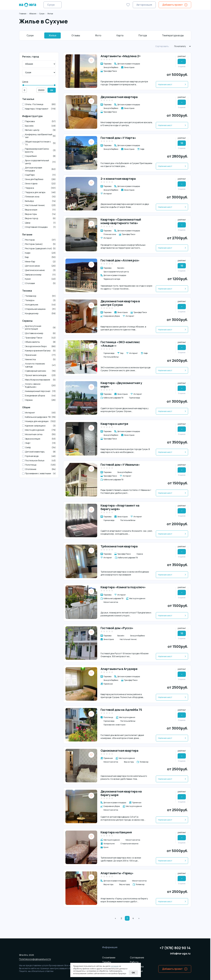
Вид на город (39, 218)
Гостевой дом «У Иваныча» (120, 465)
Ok (133, 973)
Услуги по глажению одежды (39, 365)
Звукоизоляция (39, 439)
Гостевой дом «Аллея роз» (120, 260)
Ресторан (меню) (39, 244)
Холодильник (39, 305)
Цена (25, 82)
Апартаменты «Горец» (117, 873)
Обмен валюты (39, 342)
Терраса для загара (39, 192)
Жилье (52, 35)
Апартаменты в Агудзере (119, 669)
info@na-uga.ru (180, 954)
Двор (39, 223)
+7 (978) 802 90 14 (175, 948)
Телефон (39, 300)
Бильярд (39, 201)
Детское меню (39, 266)
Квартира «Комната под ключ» (123, 587)
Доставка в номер (39, 333)
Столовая (39, 283)
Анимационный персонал (39, 391)
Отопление (39, 469)
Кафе (39, 253)
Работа (134, 962)
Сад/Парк (39, 175)
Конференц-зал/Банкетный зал (39, 136)
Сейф (39, 447)
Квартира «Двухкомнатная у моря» (121, 385)
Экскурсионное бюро (39, 346)
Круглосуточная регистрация (39, 327)
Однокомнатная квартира (119, 751)
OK (52, 90)
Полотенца (39, 465)
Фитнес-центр (39, 130)
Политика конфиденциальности (35, 959)
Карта (120, 35)
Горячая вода (39, 456)
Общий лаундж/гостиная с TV (39, 143)
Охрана (39, 400)
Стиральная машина (39, 309)
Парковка (39, 121)
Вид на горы (39, 214)
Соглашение (137, 958)
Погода (143, 35)
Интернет (39, 413)
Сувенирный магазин (39, 371)
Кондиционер (39, 313)
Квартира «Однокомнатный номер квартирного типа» (121, 221)
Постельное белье (39, 461)
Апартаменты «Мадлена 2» (121, 56)
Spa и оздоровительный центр (39, 162)
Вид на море (39, 210)
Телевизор (39, 296)
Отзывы (76, 35)
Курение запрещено (39, 426)
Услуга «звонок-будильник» (39, 385)
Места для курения (39, 430)
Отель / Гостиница (39, 104)
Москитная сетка (39, 434)
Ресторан (39, 240)
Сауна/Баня (39, 156)
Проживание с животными (39, 473)
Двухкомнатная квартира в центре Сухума (120, 303)
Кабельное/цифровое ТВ (39, 417)
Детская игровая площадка (39, 169)
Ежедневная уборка (39, 396)
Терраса (39, 188)
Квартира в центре (114, 424)
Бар (39, 257)
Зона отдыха (39, 184)
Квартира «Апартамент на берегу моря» (120, 507)
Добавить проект (173, 5)
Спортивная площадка (39, 227)
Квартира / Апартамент (39, 109)
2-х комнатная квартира (118, 179)
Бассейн (39, 126)
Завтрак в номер (39, 275)
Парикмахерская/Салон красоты (39, 150)
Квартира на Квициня (116, 832)
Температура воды (173, 35)
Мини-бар (39, 262)
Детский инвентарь (39, 452)
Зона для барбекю (39, 179)
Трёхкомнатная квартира (119, 546)
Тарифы (107, 962)
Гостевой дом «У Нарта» (118, 138)
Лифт (39, 443)
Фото (98, 35)
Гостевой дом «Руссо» (117, 628)
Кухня (39, 279)
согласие (115, 966)
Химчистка (39, 359)
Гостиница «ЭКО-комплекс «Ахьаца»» (120, 344)
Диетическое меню (39, 270)
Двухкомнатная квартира (119, 97)
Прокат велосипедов (39, 375)
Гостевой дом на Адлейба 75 (121, 710)
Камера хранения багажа (39, 351)
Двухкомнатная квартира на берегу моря (121, 793)
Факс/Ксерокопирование (39, 380)
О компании (109, 958)
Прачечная (39, 355)
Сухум (51, 5)
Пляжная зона (39, 197)
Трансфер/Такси (39, 338)
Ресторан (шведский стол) (39, 248)
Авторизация (144, 5)
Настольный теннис (39, 205)
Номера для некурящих (39, 421)
